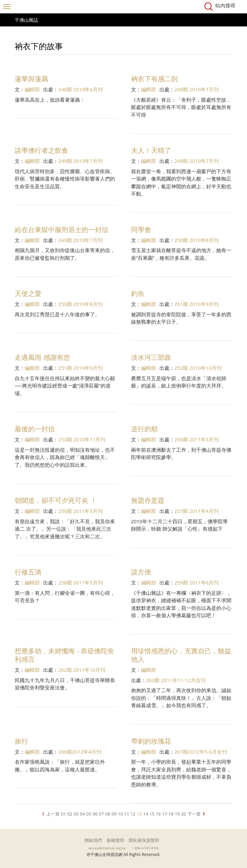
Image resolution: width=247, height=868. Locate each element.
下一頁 (194, 814)
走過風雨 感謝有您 (42, 357)
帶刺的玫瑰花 (151, 741)
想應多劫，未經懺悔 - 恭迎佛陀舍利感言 (64, 655)
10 (120, 814)
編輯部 (32, 89)
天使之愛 (28, 293)
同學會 (141, 230)
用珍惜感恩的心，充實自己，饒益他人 (181, 655)
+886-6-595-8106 (146, 848)
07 (101, 814)
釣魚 (138, 293)
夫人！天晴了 (151, 150)
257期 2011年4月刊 (197, 511)
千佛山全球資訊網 (124, 7)
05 (89, 814)
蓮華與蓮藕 (31, 79)
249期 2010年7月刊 (197, 89)
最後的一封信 (35, 429)
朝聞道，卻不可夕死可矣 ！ (56, 500)
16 (158, 814)
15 (152, 814)
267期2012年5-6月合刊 (201, 752)
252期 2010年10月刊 (198, 368)
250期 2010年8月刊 (197, 240)
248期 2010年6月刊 (80, 89)
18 (171, 814)
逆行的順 (144, 429)
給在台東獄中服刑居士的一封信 (61, 230)
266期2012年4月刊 (80, 752)
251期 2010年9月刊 (197, 304)
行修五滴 (28, 572)
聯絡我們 (93, 840)
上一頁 (53, 814)
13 (139, 814)
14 (146, 814)
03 (76, 814)
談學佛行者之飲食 (41, 150)
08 (108, 814)
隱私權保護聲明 (144, 840)
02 (70, 814)
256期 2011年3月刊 (197, 439)
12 (133, 814)
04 (82, 814)
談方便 (141, 572)
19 (177, 814)
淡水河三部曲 (151, 357)
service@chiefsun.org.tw (107, 848)
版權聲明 (115, 840)
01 (63, 814)
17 (165, 814)
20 (184, 814)
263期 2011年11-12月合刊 (176, 680)
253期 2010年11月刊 (82, 439)
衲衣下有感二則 (154, 79)
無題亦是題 (148, 500)
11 (127, 814)
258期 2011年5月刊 (80, 582)
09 (114, 814)
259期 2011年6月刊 (197, 582)
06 (95, 814)
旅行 (21, 741)
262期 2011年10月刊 (82, 670)
